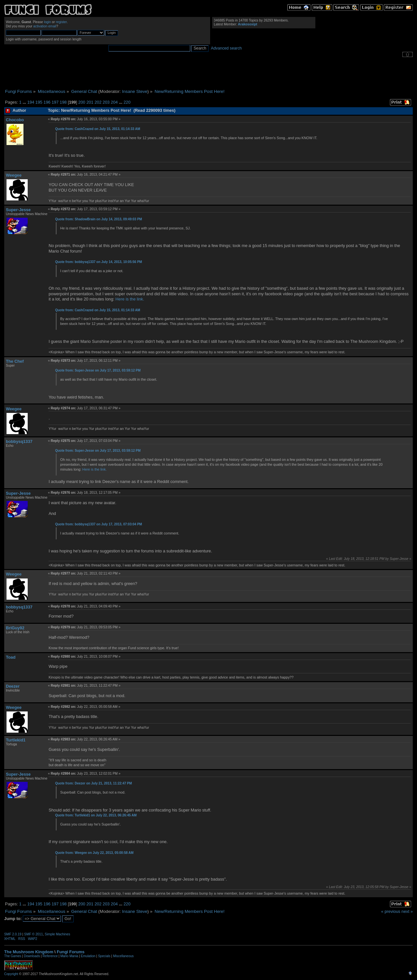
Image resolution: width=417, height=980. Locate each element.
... (25, 102)
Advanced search (226, 48)
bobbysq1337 (19, 441)
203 (106, 102)
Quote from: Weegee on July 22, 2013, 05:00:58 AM (94, 853)
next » (407, 911)
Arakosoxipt (247, 24)
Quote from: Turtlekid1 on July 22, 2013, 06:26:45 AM (96, 815)
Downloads (32, 956)
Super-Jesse (18, 210)
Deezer (13, 686)
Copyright (11, 974)
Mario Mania (69, 956)
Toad (11, 657)
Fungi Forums (71, 952)
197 (55, 102)
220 (127, 102)
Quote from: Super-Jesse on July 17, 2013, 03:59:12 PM (98, 370)
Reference (50, 956)
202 (98, 102)
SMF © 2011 (34, 934)
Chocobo (15, 120)
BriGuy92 (15, 628)
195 (39, 102)
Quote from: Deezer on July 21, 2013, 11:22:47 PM (93, 783)
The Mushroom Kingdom (29, 952)
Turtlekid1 (16, 740)
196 (47, 102)
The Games (13, 956)
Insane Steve (135, 91)
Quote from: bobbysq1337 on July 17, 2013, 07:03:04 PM (99, 524)
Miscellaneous (123, 956)
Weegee (14, 175)
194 (31, 102)
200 (82, 102)
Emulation (88, 956)
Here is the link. (129, 299)
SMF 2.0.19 (13, 934)
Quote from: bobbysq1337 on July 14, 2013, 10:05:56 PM (99, 262)
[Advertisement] (208, 73)
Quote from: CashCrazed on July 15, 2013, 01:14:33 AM (98, 129)
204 (114, 102)
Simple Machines (57, 934)
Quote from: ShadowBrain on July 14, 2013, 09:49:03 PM (99, 219)
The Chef (15, 361)
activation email (45, 26)
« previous (391, 911)
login (48, 22)
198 (63, 102)
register (61, 22)
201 (90, 102)
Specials (104, 956)
